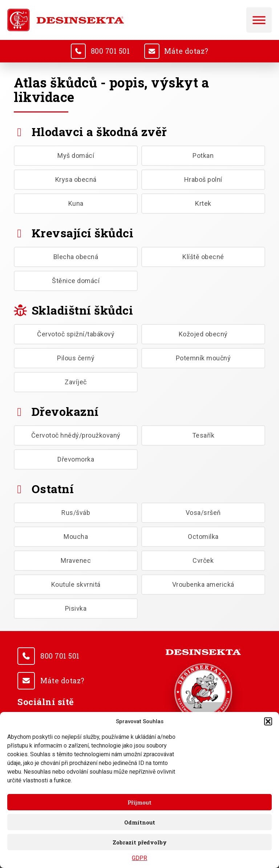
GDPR (139, 858)
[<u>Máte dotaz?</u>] (152, 51)
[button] (268, 721)
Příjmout (139, 802)
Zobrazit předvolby (140, 842)
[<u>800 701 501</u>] (77, 51)
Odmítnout (140, 822)
